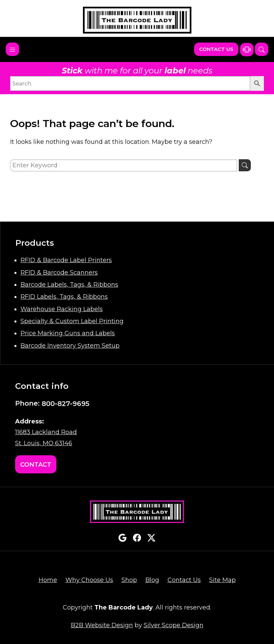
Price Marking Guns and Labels (68, 333)
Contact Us (216, 49)
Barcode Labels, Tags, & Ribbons (69, 285)
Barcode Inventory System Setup (70, 346)
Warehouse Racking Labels (62, 309)
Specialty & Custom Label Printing (72, 321)
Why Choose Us (89, 580)
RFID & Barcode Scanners (59, 273)
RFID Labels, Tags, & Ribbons (64, 297)
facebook (137, 538)
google (123, 538)
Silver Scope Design (174, 625)
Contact (36, 465)
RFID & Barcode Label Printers (66, 260)
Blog (152, 580)
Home (48, 580)
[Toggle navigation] (12, 49)
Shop (129, 580)
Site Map (222, 580)
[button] (262, 49)
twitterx (151, 538)
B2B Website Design (102, 625)
